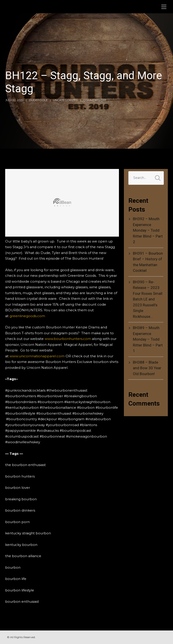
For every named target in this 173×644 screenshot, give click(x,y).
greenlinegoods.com (27, 316)
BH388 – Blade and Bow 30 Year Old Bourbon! (147, 368)
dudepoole (38, 100)
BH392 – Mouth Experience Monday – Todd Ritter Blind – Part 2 (148, 230)
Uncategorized (66, 100)
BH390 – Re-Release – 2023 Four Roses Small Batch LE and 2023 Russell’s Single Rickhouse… (148, 299)
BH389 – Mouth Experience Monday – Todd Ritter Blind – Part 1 (148, 339)
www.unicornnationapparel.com (37, 356)
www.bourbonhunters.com (68, 339)
